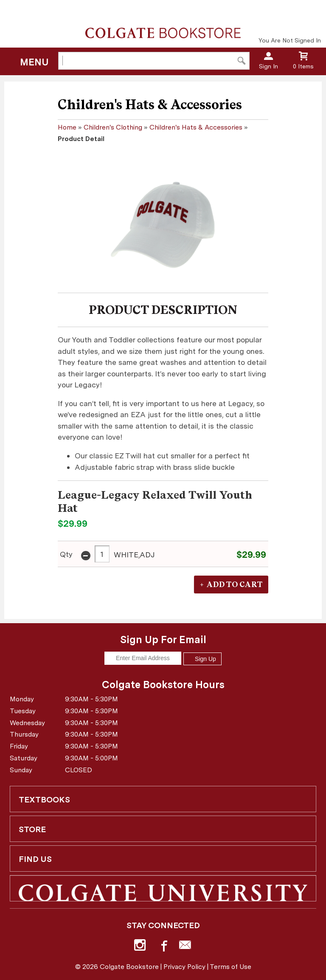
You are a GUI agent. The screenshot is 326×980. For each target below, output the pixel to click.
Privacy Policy (184, 967)
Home (67, 127)
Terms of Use (230, 967)
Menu (34, 62)
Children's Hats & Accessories (196, 127)
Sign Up (202, 659)
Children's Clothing (113, 127)
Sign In (268, 66)
